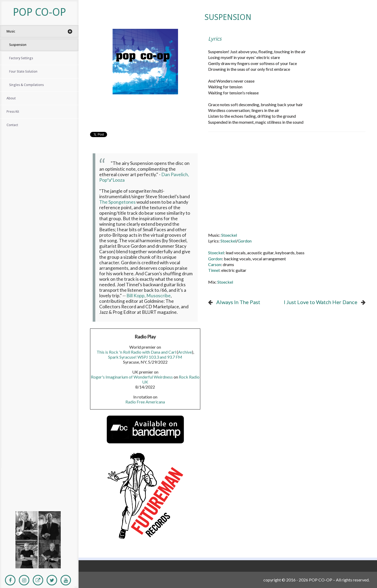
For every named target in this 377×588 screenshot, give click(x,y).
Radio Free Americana (145, 402)
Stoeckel (229, 235)
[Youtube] (66, 580)
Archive (185, 352)
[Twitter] (52, 580)
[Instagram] (24, 580)
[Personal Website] (38, 580)
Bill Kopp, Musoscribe (149, 296)
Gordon (245, 241)
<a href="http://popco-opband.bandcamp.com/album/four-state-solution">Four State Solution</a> (38, 498)
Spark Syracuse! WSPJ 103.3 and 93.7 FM (145, 357)
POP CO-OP (39, 12)
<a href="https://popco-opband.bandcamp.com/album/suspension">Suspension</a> (38, 475)
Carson (215, 264)
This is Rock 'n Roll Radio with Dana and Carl (136, 352)
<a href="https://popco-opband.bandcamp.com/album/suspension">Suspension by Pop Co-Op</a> (145, 115)
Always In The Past (238, 302)
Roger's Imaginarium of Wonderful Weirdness (132, 377)
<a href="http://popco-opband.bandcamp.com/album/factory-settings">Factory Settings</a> (38, 487)
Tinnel (214, 270)
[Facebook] (10, 580)
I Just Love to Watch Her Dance (321, 302)
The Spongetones (117, 202)
